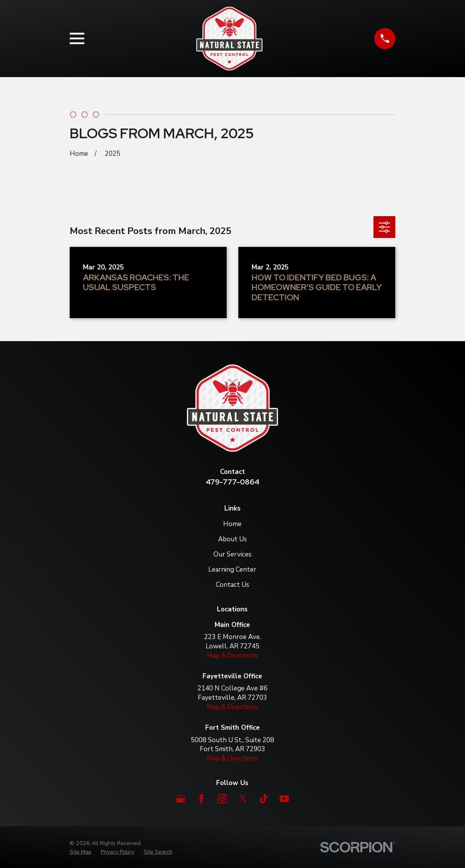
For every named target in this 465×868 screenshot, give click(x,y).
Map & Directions (232, 656)
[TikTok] (264, 799)
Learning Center (232, 570)
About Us (232, 539)
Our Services (232, 554)
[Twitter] (243, 799)
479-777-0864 (232, 482)
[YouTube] (284, 799)
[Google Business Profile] (181, 799)
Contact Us (232, 585)
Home (232, 524)
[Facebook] (201, 799)
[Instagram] (222, 799)
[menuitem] (81, 852)
